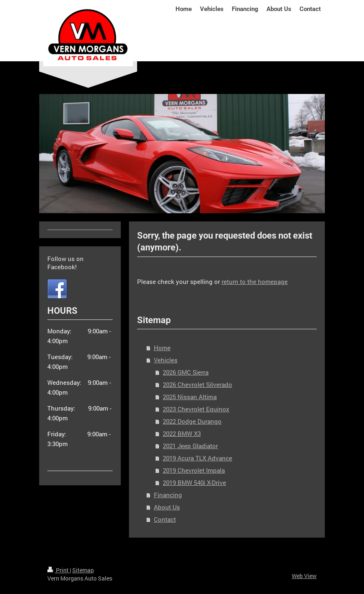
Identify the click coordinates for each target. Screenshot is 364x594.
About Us (167, 507)
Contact (165, 519)
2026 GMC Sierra (186, 372)
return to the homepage (255, 281)
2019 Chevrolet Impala (194, 470)
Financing (168, 495)
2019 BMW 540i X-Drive (194, 482)
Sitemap (83, 570)
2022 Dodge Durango (192, 421)
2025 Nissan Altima (190, 397)
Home (162, 348)
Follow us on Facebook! (65, 263)
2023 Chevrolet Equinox (196, 409)
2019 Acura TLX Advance (198, 458)
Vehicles (166, 360)
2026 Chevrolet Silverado (198, 384)
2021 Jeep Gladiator (190, 446)
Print (59, 570)
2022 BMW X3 (182, 433)
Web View (304, 576)
